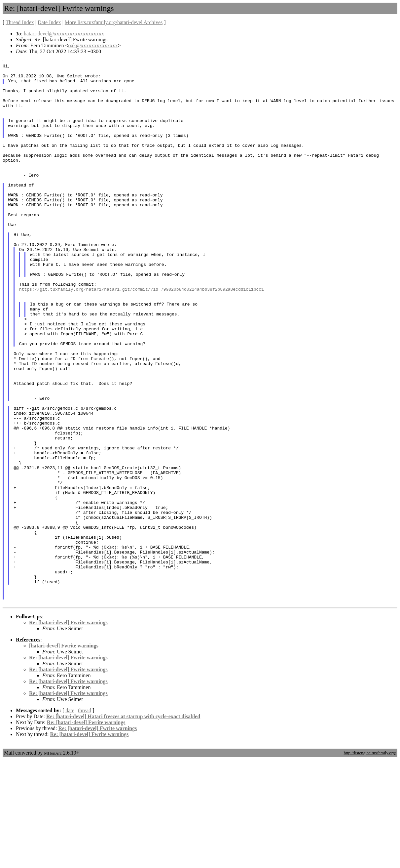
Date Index (49, 22)
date (70, 819)
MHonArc (53, 861)
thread (85, 819)
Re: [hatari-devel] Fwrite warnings (68, 731)
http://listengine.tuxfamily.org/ (370, 861)
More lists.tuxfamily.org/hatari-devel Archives (114, 22)
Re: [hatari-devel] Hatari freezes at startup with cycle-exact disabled (123, 825)
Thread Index (20, 22)
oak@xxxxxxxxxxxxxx (93, 45)
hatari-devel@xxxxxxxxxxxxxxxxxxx (64, 34)
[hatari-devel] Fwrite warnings (64, 754)
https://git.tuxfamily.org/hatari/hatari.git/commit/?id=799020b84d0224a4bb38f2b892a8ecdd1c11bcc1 (142, 335)
